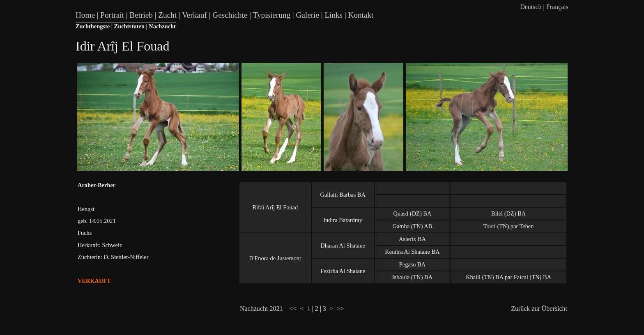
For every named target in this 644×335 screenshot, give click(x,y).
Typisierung (272, 15)
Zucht (167, 15)
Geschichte (230, 15)
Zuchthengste (93, 26)
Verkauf (194, 15)
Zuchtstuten (129, 26)
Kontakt (361, 15)
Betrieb (141, 15)
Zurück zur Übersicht (539, 309)
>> (340, 309)
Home (85, 15)
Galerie (307, 15)
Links (333, 15)
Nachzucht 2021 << (268, 309)
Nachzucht (162, 26)
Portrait (112, 15)
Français (557, 7)
